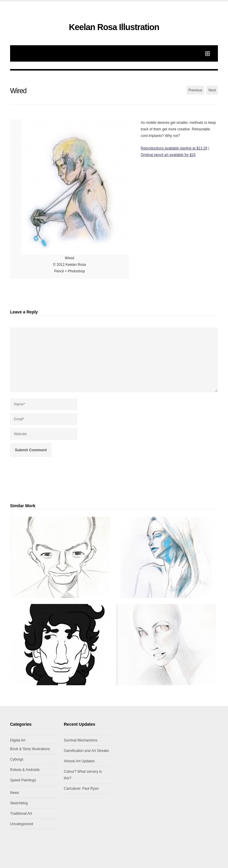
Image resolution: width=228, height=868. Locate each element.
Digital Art (18, 740)
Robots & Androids (25, 770)
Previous (195, 90)
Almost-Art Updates (79, 761)
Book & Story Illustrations (30, 749)
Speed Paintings (23, 780)
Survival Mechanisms (81, 740)
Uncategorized (22, 824)
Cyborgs (17, 759)
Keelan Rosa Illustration (114, 27)
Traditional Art (21, 814)
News (15, 793)
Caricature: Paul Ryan (81, 789)
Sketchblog (19, 803)
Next (212, 90)
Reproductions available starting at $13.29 (174, 148)
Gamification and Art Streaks (86, 751)
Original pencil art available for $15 (168, 155)
